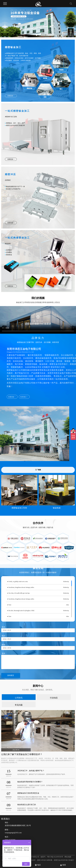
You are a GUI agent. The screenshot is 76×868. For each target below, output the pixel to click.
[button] (37, 35)
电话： (40, 843)
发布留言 (11, 675)
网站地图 (68, 857)
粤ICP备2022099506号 (55, 857)
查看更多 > (11, 97)
